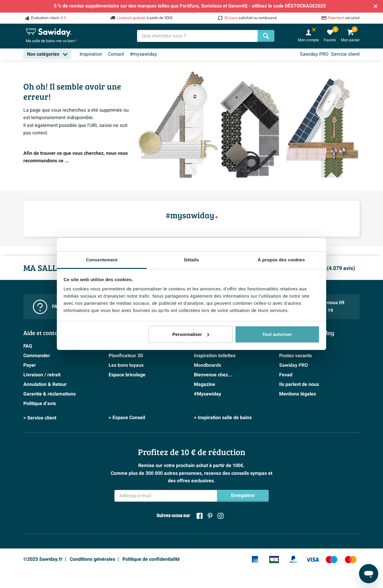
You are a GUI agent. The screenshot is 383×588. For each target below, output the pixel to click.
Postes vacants (295, 356)
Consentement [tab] (102, 260)
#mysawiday (143, 54)
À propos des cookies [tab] (281, 260)
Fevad (286, 375)
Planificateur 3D (126, 356)
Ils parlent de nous (299, 384)
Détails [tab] (191, 260)
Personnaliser (191, 334)
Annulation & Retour (45, 384)
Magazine (205, 384)
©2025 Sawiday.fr (43, 559)
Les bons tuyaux (126, 365)
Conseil (116, 54)
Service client (345, 54)
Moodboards (208, 365)
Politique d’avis (40, 404)
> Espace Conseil (127, 418)
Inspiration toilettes (215, 356)
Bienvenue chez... (213, 375)
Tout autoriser (277, 334)
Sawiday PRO (314, 54)
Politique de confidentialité (151, 559)
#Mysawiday (208, 394)
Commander (37, 356)
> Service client (40, 418)
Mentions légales (298, 394)
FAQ (28, 346)
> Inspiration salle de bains (223, 418)
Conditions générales (92, 559)
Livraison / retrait (42, 375)
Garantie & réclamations (50, 394)
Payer (30, 365)
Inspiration (91, 54)
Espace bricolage (127, 375)
